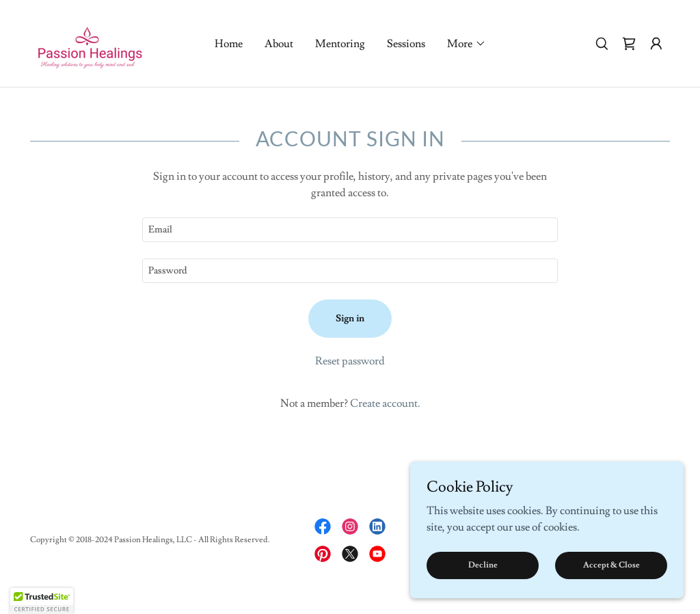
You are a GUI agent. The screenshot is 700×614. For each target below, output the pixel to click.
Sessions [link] (406, 44)
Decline (483, 565)
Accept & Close (611, 565)
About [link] (279, 44)
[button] (467, 44)
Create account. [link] (385, 403)
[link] (90, 41)
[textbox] (350, 230)
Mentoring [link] (340, 44)
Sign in (350, 319)
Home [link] (229, 44)
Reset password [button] (350, 361)
